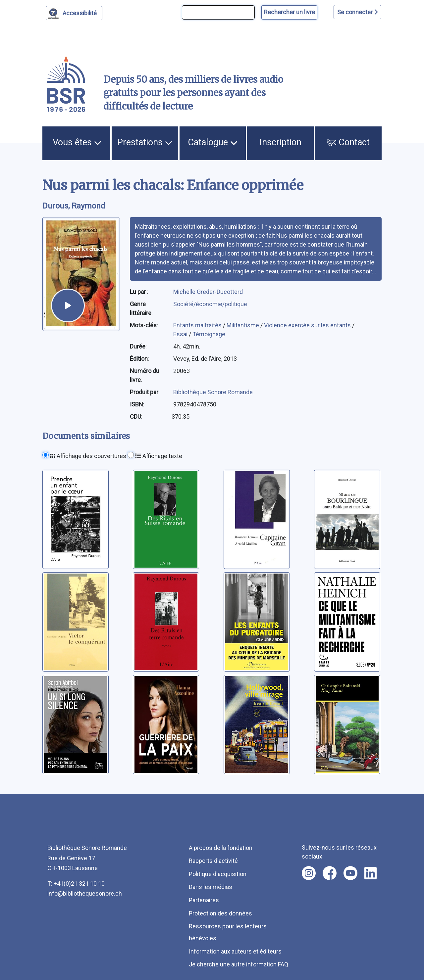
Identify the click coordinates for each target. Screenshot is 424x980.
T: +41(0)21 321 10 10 (76, 884)
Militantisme (243, 325)
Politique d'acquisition (218, 874)
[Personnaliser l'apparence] (74, 13)
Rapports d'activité (213, 861)
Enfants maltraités (198, 325)
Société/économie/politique (210, 304)
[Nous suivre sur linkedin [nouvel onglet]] (371, 873)
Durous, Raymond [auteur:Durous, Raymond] (74, 206)
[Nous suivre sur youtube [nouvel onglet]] (350, 873)
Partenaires (204, 900)
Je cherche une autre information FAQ (238, 964)
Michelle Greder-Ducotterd (208, 292)
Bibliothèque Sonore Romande (213, 392)
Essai (181, 334)
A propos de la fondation (221, 848)
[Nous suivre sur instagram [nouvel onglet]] (309, 873)
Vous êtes (77, 142)
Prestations (145, 142)
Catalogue (213, 142)
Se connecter (357, 12)
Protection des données (220, 913)
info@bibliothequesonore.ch (85, 893)
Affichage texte (159, 456)
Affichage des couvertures (88, 456)
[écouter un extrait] (68, 305)
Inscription (281, 142)
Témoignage (209, 334)
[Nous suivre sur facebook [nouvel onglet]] (330, 873)
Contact (348, 142)
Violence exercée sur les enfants (308, 325)
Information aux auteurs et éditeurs (235, 951)
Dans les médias (211, 887)
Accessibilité (81, 12)
